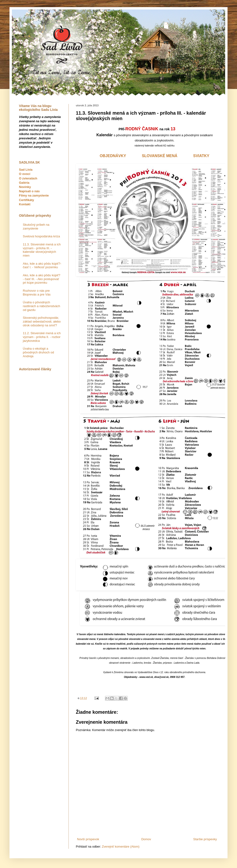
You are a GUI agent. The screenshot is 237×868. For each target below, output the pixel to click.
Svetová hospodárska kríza (41, 236)
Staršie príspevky (205, 839)
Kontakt (25, 204)
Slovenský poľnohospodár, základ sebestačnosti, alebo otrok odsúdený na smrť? (42, 321)
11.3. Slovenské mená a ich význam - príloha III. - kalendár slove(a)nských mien (42, 250)
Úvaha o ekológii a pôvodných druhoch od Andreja (38, 352)
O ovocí (25, 174)
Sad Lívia (26, 170)
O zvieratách (28, 178)
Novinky (25, 187)
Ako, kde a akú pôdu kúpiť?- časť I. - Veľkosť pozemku (42, 265)
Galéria (24, 183)
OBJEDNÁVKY (113, 156)
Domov (146, 839)
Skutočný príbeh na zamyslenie (36, 227)
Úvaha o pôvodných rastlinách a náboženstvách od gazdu (41, 306)
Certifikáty (27, 200)
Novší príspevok (88, 839)
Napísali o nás (29, 191)
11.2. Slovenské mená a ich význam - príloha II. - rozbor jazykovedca (42, 337)
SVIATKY (201, 156)
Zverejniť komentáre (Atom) (121, 847)
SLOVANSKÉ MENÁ (160, 156)
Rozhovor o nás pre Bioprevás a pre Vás (37, 293)
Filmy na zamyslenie (34, 195)
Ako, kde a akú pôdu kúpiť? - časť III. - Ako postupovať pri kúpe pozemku (41, 279)
